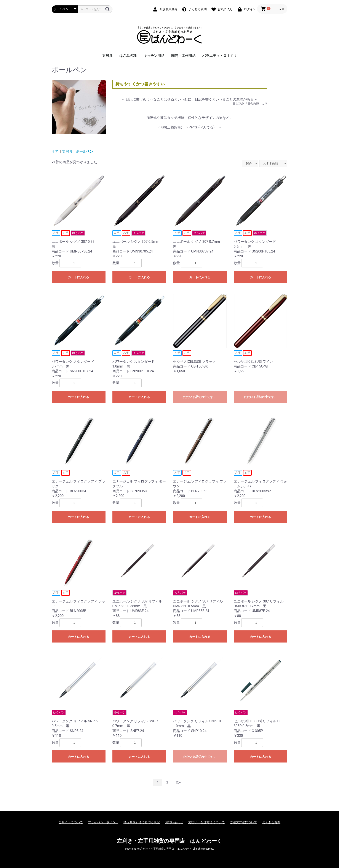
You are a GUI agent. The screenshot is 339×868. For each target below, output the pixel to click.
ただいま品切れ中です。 (200, 397)
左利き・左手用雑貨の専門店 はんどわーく (170, 841)
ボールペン (85, 151)
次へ (179, 782)
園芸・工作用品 (183, 56)
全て (55, 151)
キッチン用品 (154, 56)
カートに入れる (78, 277)
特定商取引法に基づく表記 (142, 822)
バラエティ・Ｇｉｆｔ (220, 56)
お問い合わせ (174, 822)
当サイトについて (71, 822)
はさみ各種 (128, 56)
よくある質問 (271, 822)
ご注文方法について (243, 822)
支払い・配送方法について (206, 822)
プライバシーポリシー (103, 822)
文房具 (107, 56)
